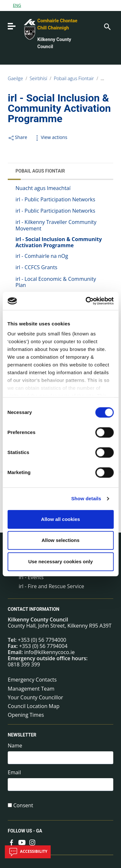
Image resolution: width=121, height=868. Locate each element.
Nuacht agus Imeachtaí (43, 188)
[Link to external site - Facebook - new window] (12, 842)
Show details (86, 498)
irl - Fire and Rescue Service (51, 586)
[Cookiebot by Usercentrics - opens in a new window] (86, 301)
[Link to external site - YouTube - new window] (22, 842)
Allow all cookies (60, 519)
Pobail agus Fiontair (74, 78)
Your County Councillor (35, 697)
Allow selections (61, 540)
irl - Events (31, 577)
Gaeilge (15, 78)
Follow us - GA (25, 831)
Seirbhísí (38, 78)
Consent (23, 805)
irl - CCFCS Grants (36, 267)
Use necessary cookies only (60, 561)
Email (14, 773)
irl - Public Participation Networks (55, 199)
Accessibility (28, 852)
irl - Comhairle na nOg (42, 256)
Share (17, 137)
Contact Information (34, 609)
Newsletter (22, 735)
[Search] (107, 26)
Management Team (31, 689)
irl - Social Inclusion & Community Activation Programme (59, 242)
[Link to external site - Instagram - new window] (32, 842)
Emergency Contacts (32, 680)
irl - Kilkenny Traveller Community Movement (56, 225)
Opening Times (26, 715)
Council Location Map (34, 706)
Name (15, 746)
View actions (50, 137)
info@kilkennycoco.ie (50, 652)
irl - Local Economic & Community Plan (56, 282)
